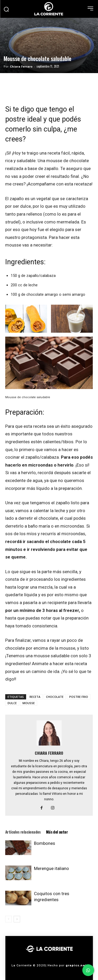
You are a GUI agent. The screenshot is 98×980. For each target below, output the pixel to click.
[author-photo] (49, 746)
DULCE (12, 703)
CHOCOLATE (55, 697)
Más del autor (57, 832)
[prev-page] (8, 919)
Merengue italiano (51, 868)
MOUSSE (29, 703)
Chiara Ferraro (21, 66)
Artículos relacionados (23, 832)
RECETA (35, 697)
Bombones (45, 843)
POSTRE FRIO (79, 697)
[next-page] (17, 919)
